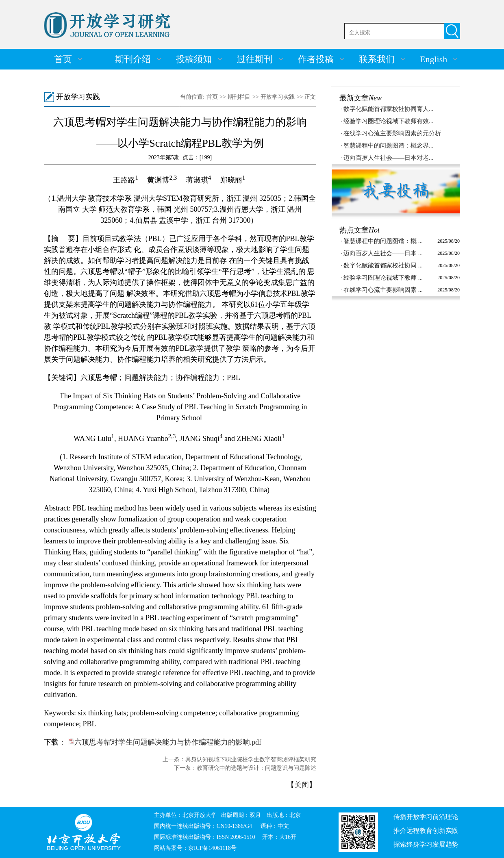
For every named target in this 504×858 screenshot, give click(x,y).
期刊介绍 (133, 59)
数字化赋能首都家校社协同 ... (383, 265)
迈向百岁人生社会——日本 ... (383, 253)
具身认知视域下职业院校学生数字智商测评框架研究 (251, 759)
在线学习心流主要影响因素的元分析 (392, 133)
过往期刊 (255, 59)
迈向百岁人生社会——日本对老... (388, 158)
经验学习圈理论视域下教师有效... (388, 121)
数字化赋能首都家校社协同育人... (388, 109)
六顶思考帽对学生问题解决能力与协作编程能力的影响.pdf (168, 742)
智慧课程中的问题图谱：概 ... (383, 241)
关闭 (302, 785)
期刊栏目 (239, 97)
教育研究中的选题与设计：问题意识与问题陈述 (256, 768)
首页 (63, 59)
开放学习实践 (278, 97)
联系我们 (377, 59)
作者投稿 (316, 59)
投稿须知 (194, 59)
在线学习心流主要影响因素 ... (383, 290)
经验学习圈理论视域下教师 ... (383, 278)
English (433, 59)
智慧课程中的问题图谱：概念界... (388, 146)
